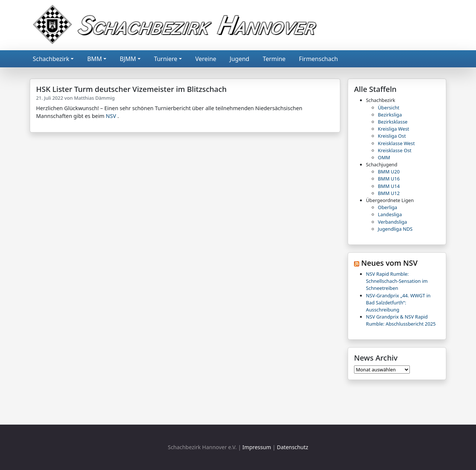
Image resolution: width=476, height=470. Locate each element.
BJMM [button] (128, 59)
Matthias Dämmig (94, 98)
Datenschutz (292, 447)
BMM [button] (94, 59)
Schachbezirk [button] (51, 59)
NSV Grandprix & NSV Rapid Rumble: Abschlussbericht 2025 (401, 320)
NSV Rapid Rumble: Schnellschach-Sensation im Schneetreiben (397, 281)
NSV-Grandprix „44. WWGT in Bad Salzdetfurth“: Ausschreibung (398, 303)
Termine (274, 59)
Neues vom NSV (389, 263)
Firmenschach (319, 59)
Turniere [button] (166, 59)
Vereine (206, 59)
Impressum (257, 447)
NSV (111, 116)
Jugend (240, 59)
